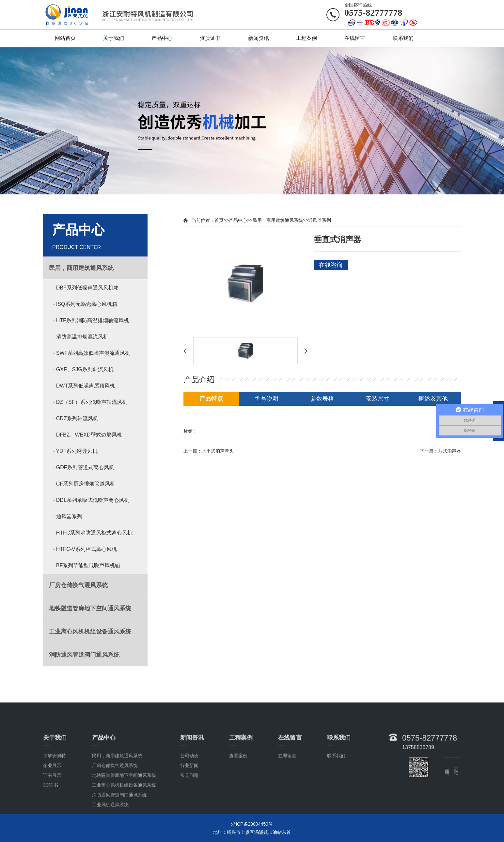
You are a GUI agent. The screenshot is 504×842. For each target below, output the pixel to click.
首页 (219, 220)
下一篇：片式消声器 (440, 451)
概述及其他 (433, 399)
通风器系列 (69, 516)
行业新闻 (189, 807)
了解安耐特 (55, 797)
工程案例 (307, 38)
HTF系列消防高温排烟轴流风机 (93, 320)
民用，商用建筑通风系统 (278, 220)
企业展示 (52, 807)
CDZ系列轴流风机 (77, 418)
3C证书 (51, 827)
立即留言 (287, 797)
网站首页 (65, 38)
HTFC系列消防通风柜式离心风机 (94, 533)
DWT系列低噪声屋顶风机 (86, 386)
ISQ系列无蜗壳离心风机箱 (87, 304)
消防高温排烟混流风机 (82, 337)
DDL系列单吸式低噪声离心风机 (93, 500)
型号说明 (267, 399)
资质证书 (210, 38)
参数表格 (322, 399)
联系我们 (403, 38)
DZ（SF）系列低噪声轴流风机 (92, 402)
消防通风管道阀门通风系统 (119, 836)
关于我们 (114, 38)
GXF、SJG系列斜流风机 (85, 369)
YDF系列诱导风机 (77, 451)
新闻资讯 (259, 38)
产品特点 (211, 399)
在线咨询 (331, 265)
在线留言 (355, 38)
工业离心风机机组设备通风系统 (124, 827)
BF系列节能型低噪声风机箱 (88, 565)
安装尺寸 (378, 399)
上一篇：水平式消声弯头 (209, 451)
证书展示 (52, 817)
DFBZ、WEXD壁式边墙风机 (89, 435)
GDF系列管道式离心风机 (85, 467)
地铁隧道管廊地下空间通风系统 (124, 817)
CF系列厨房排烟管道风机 (86, 484)
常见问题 (189, 817)
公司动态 (189, 797)
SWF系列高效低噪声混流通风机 (93, 353)
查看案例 (238, 797)
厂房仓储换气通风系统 (115, 807)
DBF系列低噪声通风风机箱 (87, 288)
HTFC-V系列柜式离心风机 (87, 549)
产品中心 (162, 38)
